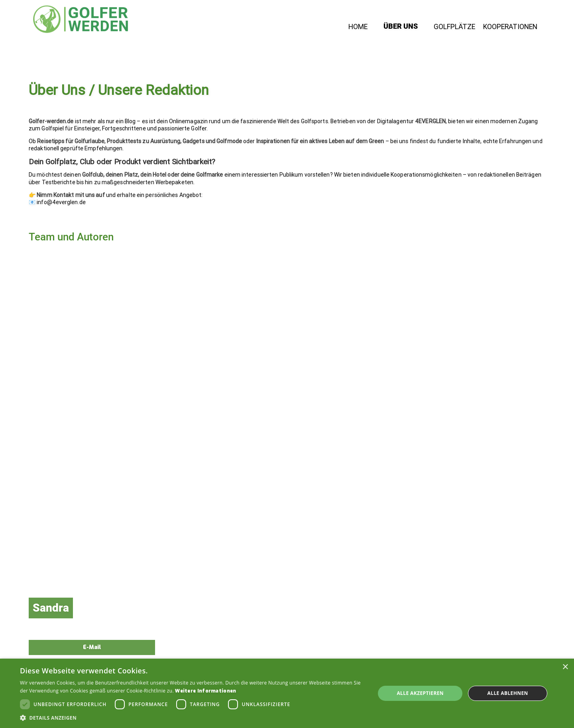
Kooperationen (510, 27)
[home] (81, 19)
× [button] (565, 667)
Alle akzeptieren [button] (420, 693)
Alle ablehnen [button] (508, 693)
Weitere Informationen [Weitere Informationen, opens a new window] (205, 691)
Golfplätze (454, 27)
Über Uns (401, 27)
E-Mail (92, 647)
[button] (192, 718)
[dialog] (287, 693)
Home (358, 27)
